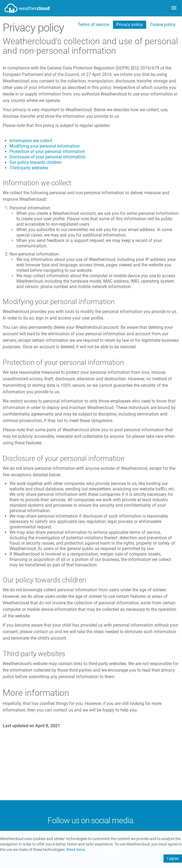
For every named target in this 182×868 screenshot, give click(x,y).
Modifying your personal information (45, 146)
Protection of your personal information (47, 151)
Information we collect (31, 141)
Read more (76, 850)
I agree (173, 859)
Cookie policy (163, 25)
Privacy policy (130, 25)
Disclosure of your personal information (48, 157)
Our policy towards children (36, 162)
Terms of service (93, 25)
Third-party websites (29, 168)
